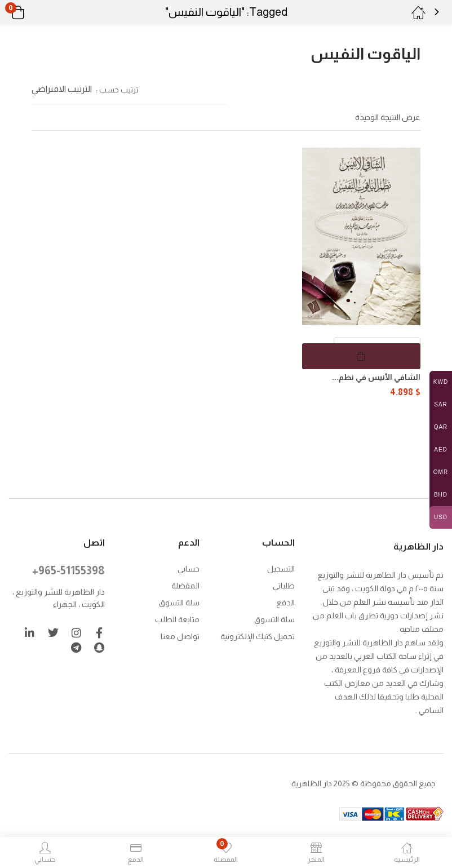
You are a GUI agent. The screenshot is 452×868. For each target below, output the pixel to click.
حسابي (189, 568)
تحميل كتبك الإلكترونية (258, 635)
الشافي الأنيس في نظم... (376, 377)
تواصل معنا (180, 635)
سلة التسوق (274, 618)
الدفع (285, 601)
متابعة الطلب (177, 618)
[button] (32, 12)
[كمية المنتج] (377, 351)
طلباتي (284, 584)
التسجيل (281, 568)
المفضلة (185, 584)
